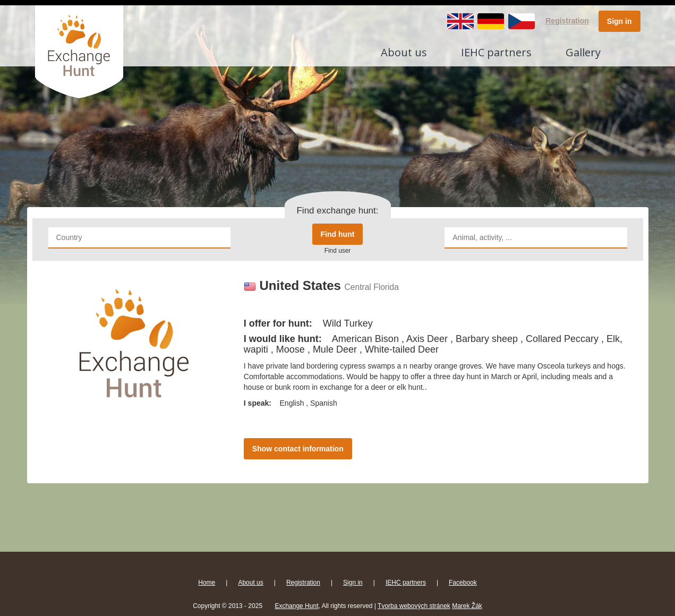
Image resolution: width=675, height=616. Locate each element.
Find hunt (338, 234)
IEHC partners (496, 52)
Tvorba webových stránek (414, 606)
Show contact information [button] (298, 449)
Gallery (583, 52)
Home (207, 583)
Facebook (463, 583)
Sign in (620, 21)
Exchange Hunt (296, 606)
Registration (567, 21)
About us (404, 52)
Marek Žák (467, 606)
